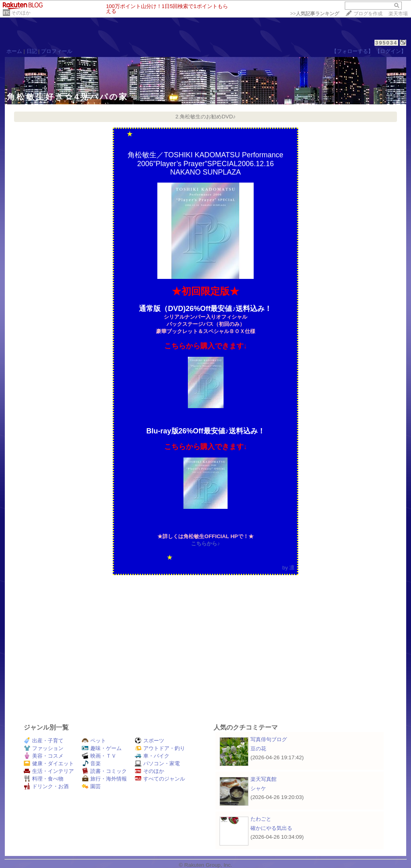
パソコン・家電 (157, 763)
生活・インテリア (49, 771)
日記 (32, 51)
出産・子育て (44, 741)
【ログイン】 (391, 51)
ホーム (14, 51)
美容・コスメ (44, 756)
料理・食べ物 (44, 779)
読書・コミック (104, 771)
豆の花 (258, 749)
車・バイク (152, 756)
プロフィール (57, 51)
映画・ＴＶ (99, 756)
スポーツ (150, 741)
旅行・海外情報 (104, 779)
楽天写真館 (263, 779)
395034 (386, 43)
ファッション (44, 748)
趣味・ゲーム (102, 748)
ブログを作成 (368, 14)
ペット (94, 741)
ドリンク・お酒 (46, 786)
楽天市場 (398, 14)
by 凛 (288, 568)
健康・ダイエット (49, 763)
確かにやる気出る (271, 828)
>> (315, 14)
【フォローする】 (352, 51)
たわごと (261, 819)
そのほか (21, 13)
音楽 (91, 763)
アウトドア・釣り (160, 748)
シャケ (258, 788)
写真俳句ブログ (269, 739)
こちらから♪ (205, 544)
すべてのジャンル (160, 779)
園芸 (91, 786)
